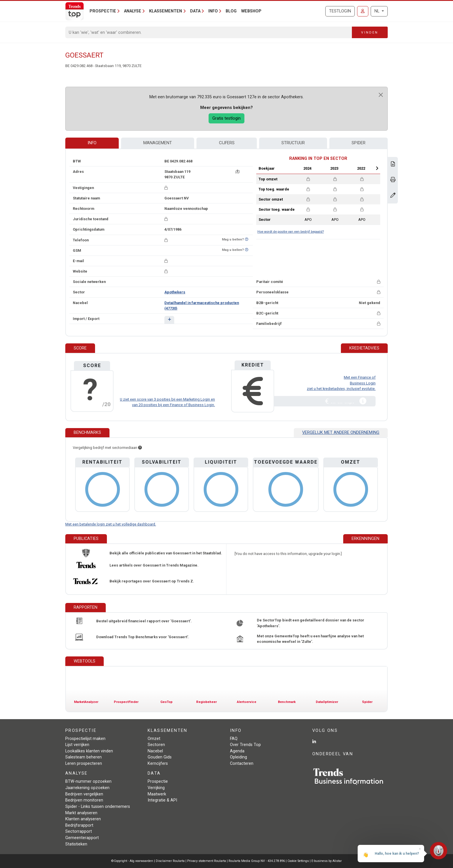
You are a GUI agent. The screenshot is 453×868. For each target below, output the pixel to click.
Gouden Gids (160, 757)
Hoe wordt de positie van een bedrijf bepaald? (291, 232)
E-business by (327, 861)
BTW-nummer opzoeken (88, 781)
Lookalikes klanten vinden (89, 751)
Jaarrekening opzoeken (87, 788)
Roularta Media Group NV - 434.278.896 (257, 861)
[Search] (209, 32)
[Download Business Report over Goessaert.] (393, 165)
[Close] (381, 95)
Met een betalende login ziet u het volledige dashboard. (111, 524)
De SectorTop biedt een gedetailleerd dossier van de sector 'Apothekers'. (311, 623)
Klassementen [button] (166, 11)
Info (92, 143)
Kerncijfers (158, 764)
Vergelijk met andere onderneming (341, 433)
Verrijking (156, 788)
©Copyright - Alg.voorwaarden (132, 861)
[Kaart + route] (237, 172)
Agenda (237, 751)
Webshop (251, 11)
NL (377, 11)
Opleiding (238, 757)
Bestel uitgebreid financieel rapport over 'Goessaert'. (144, 621)
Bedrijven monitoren (84, 800)
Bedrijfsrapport (79, 825)
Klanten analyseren (83, 819)
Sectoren (156, 745)
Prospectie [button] (103, 11)
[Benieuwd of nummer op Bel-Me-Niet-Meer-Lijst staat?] (247, 239)
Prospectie (158, 781)
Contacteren (242, 764)
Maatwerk (157, 794)
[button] (169, 320)
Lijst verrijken (77, 745)
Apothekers (175, 292)
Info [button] (213, 11)
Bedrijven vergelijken (84, 794)
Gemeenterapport (82, 838)
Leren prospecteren (84, 764)
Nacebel (155, 751)
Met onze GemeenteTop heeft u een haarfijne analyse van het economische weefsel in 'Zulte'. (310, 639)
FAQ (234, 739)
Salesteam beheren (83, 757)
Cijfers (227, 143)
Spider (359, 143)
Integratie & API (162, 800)
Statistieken (76, 844)
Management (158, 143)
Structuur (293, 143)
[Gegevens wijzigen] (393, 196)
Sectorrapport (79, 831)
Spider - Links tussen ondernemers (98, 807)
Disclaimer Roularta (170, 861)
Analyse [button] (133, 11)
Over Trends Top (245, 745)
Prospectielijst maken (85, 739)
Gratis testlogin (226, 118)
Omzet (154, 739)
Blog (231, 11)
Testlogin (340, 11)
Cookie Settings (299, 861)
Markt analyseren (81, 813)
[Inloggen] (363, 11)
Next (377, 168)
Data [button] (195, 11)
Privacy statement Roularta (207, 861)
